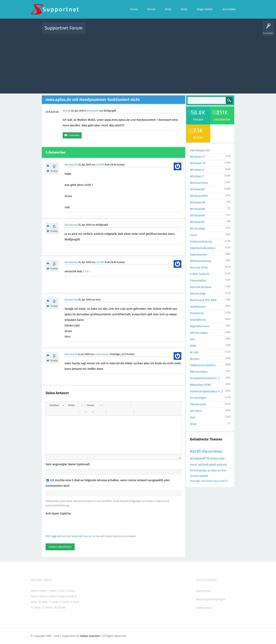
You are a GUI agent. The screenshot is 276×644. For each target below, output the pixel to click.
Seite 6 (44, 596)
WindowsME (198, 209)
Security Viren (199, 267)
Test (193, 417)
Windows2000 (199, 196)
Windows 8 (197, 170)
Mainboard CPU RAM (203, 300)
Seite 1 (44, 591)
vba (204, 451)
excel (195, 451)
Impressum (203, 591)
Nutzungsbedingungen (211, 599)
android (222, 465)
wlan (214, 471)
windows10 (198, 458)
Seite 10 (36, 602)
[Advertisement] (138, 63)
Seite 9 (72, 596)
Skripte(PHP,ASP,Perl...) (205, 378)
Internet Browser (201, 287)
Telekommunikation (203, 365)
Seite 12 (57, 602)
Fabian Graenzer (90, 636)
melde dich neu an (81, 536)
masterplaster (102, 354)
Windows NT (198, 202)
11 (226, 481)
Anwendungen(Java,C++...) (206, 391)
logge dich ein (58, 536)
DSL (192, 339)
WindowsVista (199, 183)
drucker (195, 476)
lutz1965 (100, 165)
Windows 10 (198, 163)
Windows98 (197, 215)
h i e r (86, 271)
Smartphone (198, 320)
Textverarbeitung (201, 242)
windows (215, 451)
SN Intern (196, 411)
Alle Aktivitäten (96, 31)
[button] (57, 405)
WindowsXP (93, 111)
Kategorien (172, 31)
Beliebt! (127, 31)
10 (208, 458)
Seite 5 (35, 596)
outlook (203, 465)
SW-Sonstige (198, 294)
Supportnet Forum (64, 28)
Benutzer (186, 31)
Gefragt (67, 111)
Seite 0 (35, 591)
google (203, 471)
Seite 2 (53, 591)
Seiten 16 (51, 608)
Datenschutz (204, 608)
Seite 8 (63, 596)
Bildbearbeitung (200, 261)
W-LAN (194, 352)
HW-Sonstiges (199, 333)
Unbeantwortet (143, 31)
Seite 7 (54, 596)
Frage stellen (201, 31)
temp (193, 424)
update (204, 476)
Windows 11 (198, 157)
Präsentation (198, 281)
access (222, 471)
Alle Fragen (114, 31)
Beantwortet (71, 165)
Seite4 (72, 591)
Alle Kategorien (200, 150)
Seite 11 (46, 602)
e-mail (221, 481)
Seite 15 (39, 608)
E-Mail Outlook (200, 274)
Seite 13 (67, 602)
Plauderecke (198, 404)
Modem (195, 359)
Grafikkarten (198, 307)
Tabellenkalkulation (203, 248)
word (213, 465)
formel (194, 470)
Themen (159, 31)
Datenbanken (199, 255)
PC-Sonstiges (198, 398)
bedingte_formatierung (203, 481)
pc (209, 471)
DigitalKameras (200, 326)
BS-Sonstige (198, 228)
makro (214, 458)
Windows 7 (197, 176)
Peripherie (197, 313)
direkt (61, 608)
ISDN (193, 346)
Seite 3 (63, 591)
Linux (193, 235)
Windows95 (197, 222)
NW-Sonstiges (199, 372)
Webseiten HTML (201, 385)
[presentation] (75, 525)
